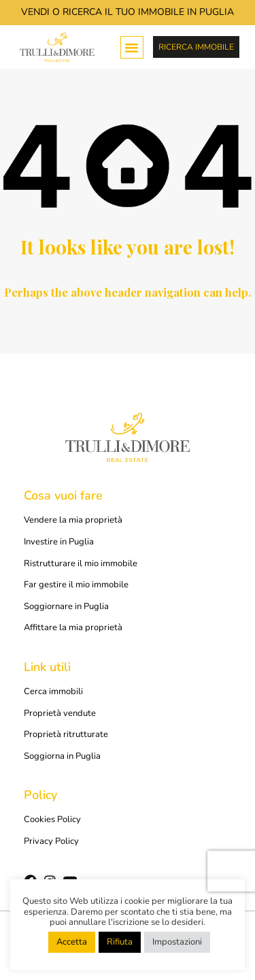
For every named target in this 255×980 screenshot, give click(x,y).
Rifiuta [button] (120, 942)
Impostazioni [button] (177, 942)
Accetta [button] (72, 942)
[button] (132, 48)
